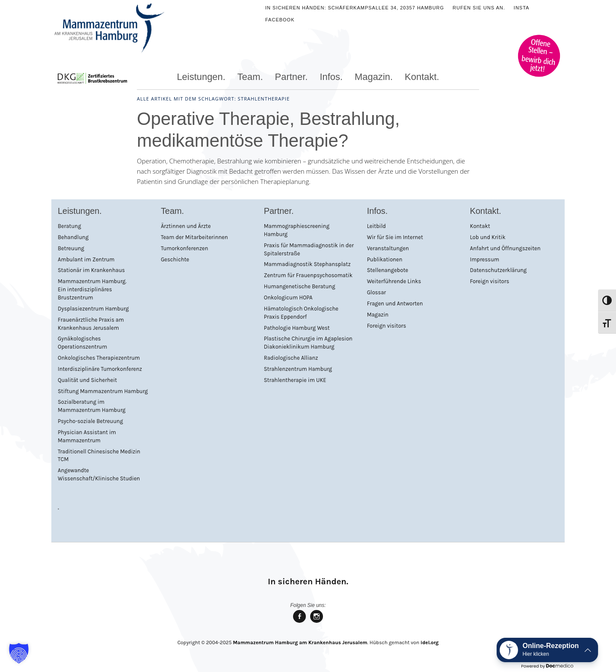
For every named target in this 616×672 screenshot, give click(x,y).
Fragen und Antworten (395, 303)
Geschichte (175, 259)
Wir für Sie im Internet (395, 237)
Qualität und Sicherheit (87, 380)
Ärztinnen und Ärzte (186, 226)
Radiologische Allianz (291, 358)
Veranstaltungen (388, 248)
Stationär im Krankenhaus (91, 270)
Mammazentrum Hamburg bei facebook (299, 622)
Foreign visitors (387, 326)
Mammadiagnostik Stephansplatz (307, 264)
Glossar (377, 292)
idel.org (429, 642)
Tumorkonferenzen (185, 248)
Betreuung (71, 248)
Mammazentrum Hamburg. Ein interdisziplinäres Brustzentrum (92, 289)
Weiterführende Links (394, 281)
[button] (19, 653)
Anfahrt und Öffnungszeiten (505, 248)
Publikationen (385, 259)
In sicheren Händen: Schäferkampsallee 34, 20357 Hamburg (355, 8)
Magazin (378, 315)
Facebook (280, 20)
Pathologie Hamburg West (297, 328)
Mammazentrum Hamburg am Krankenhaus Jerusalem (300, 642)
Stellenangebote (388, 270)
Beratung (70, 226)
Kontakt (480, 226)
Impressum (485, 259)
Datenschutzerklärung (499, 270)
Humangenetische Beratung (300, 286)
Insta (522, 8)
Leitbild (376, 226)
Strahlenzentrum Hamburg (298, 369)
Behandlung (73, 237)
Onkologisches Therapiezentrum (99, 358)
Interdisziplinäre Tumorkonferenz (100, 369)
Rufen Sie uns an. (479, 8)
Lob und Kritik (488, 237)
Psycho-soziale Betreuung (90, 421)
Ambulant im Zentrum (86, 259)
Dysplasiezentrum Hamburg (93, 309)
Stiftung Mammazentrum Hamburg (103, 391)
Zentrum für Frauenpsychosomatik (308, 275)
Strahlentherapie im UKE (295, 380)
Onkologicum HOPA (288, 298)
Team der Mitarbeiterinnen (194, 237)
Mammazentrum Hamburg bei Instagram (317, 622)
